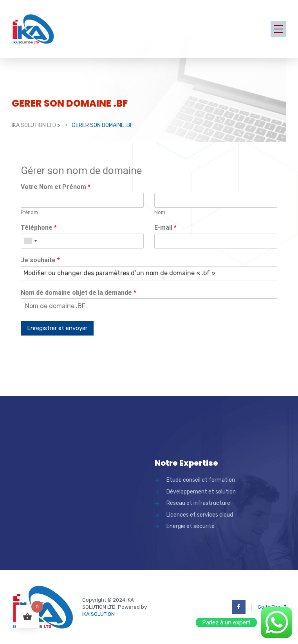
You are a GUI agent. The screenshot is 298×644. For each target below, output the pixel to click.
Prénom (29, 212)
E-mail (165, 228)
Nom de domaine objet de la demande (79, 293)
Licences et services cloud (200, 515)
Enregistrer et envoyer (57, 328)
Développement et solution (201, 492)
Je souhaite (40, 260)
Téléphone (39, 228)
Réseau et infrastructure (198, 503)
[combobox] (30, 241)
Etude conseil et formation (201, 480)
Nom (160, 212)
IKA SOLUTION (98, 614)
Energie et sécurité (191, 526)
